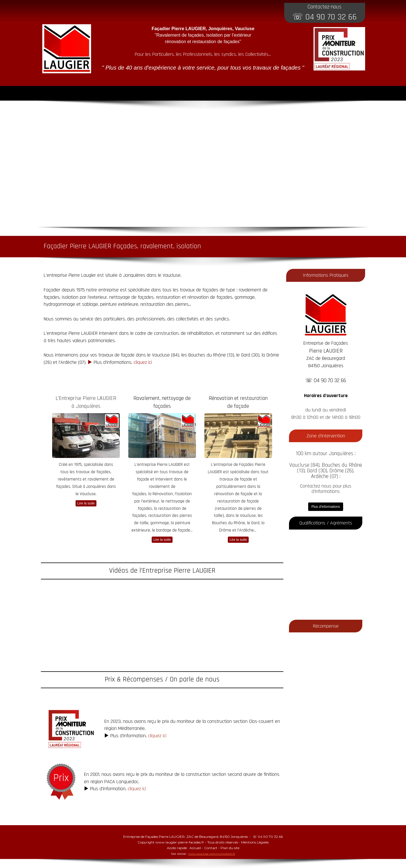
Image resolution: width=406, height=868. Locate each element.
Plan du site (230, 848)
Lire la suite (86, 503)
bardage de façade (173, 530)
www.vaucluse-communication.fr (212, 854)
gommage (160, 523)
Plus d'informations (326, 507)
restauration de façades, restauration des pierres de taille (162, 516)
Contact (211, 848)
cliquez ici (143, 362)
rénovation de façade (233, 494)
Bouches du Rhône (207, 355)
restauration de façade (238, 501)
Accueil (195, 848)
